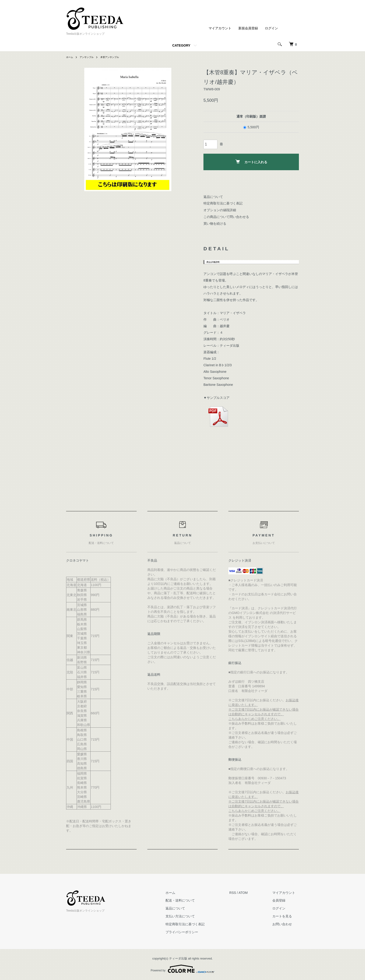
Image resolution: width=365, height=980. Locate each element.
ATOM (251, 893)
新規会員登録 (248, 28)
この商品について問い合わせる (226, 217)
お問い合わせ (286, 924)
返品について (213, 197)
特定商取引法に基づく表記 (223, 203)
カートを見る (286, 916)
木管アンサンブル (116, 57)
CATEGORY (181, 45)
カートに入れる (251, 162)
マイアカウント (220, 28)
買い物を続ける (215, 224)
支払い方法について (191, 916)
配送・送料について (191, 901)
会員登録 (283, 901)
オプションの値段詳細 (220, 210)
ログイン (271, 28)
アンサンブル (89, 57)
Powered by (182, 969)
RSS (240, 893)
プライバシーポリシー (193, 932)
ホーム (70, 57)
